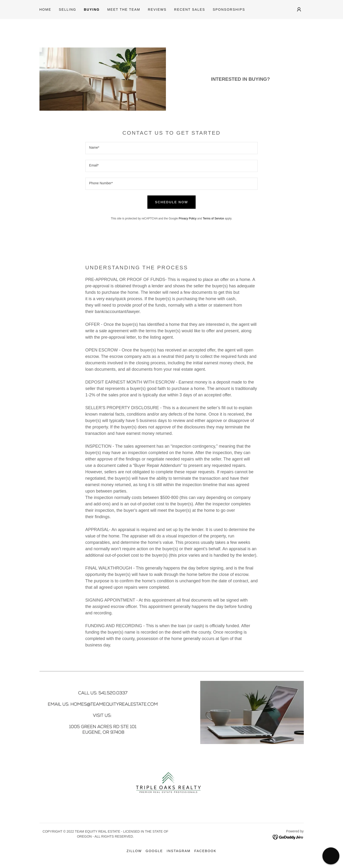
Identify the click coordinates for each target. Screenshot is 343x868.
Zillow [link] (134, 851)
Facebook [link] (205, 851)
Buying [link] (92, 9)
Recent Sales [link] (190, 9)
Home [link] (45, 9)
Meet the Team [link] (124, 9)
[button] (299, 9)
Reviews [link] (157, 9)
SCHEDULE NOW (171, 202)
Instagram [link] (179, 851)
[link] (288, 837)
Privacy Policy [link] (188, 218)
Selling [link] (68, 9)
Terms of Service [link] (213, 218)
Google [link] (154, 851)
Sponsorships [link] (229, 9)
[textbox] (171, 148)
